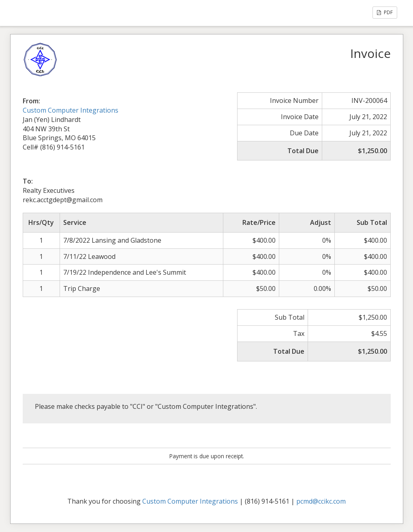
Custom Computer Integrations (71, 110)
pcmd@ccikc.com (321, 501)
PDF (385, 12)
